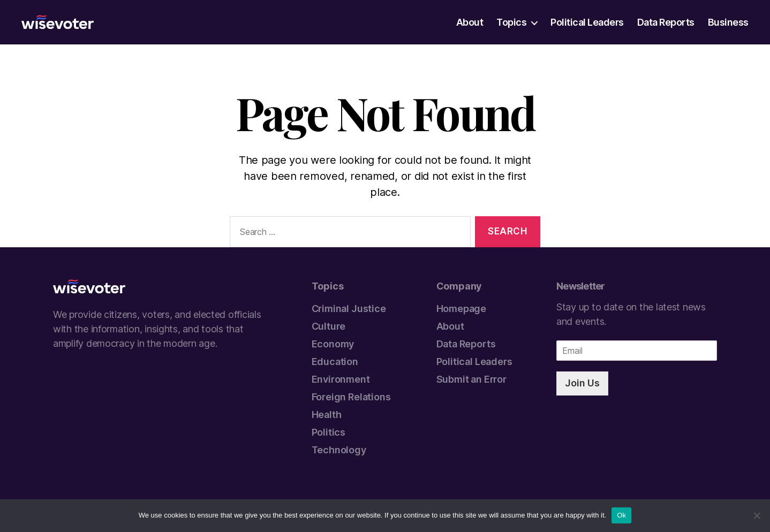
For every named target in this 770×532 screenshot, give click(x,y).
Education (335, 362)
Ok (621, 515)
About (470, 22)
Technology (339, 450)
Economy (333, 344)
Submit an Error (471, 379)
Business (728, 22)
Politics (329, 432)
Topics (511, 22)
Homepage (462, 309)
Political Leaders (587, 22)
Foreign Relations (351, 397)
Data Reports (666, 22)
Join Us (582, 383)
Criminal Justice (349, 309)
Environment (341, 379)
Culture (329, 326)
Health (327, 415)
